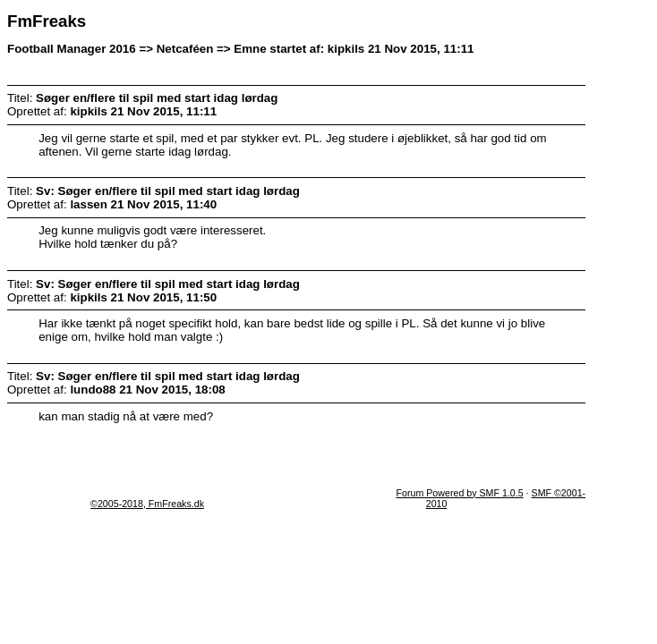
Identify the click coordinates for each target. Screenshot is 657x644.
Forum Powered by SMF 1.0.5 (460, 493)
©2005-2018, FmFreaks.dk (147, 504)
